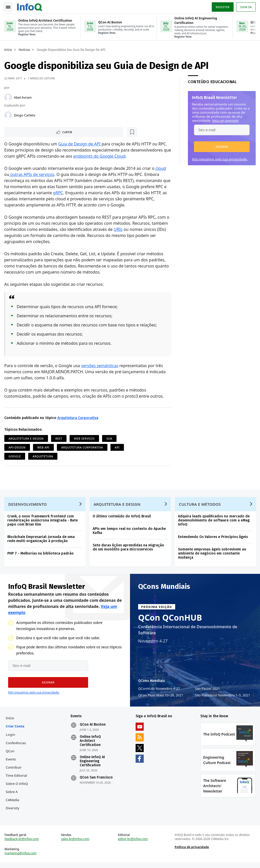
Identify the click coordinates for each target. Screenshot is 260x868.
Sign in (245, 6)
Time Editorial (17, 779)
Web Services (85, 438)
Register (222, 6)
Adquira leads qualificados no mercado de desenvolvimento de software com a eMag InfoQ (215, 522)
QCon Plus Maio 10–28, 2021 (161, 697)
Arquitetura (44, 456)
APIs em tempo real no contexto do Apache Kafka (130, 532)
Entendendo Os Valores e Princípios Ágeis (214, 538)
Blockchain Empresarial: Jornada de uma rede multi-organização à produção (42, 540)
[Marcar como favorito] (39, 131)
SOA (110, 438)
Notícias (25, 49)
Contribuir (14, 770)
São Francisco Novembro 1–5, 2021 (223, 697)
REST (60, 438)
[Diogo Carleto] (9, 114)
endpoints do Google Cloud (109, 156)
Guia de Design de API (80, 144)
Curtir (20, 131)
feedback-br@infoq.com (22, 844)
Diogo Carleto (25, 114)
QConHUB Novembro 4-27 (159, 691)
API (118, 447)
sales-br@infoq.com (76, 844)
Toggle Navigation (10, 6)
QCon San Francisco (97, 781)
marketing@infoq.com (21, 858)
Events (12, 762)
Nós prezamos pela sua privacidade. (219, 158)
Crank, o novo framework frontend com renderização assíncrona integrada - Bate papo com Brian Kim (43, 522)
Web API (44, 447)
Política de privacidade (192, 852)
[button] (221, 146)
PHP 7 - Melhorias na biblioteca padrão (41, 555)
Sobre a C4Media (13, 799)
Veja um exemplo (225, 119)
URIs (119, 229)
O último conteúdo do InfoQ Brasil (123, 518)
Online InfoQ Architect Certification (91, 744)
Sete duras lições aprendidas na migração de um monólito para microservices (129, 549)
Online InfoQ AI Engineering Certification (93, 764)
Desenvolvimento (28, 505)
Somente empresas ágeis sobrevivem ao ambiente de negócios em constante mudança (213, 555)
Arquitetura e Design (27, 438)
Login (12, 738)
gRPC (71, 192)
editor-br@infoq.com (133, 844)
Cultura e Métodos (201, 505)
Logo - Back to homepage (30, 6)
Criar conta (16, 729)
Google (15, 456)
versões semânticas (100, 365)
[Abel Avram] (9, 96)
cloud (162, 168)
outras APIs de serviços (33, 174)
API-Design (18, 447)
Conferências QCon (17, 750)
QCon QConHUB (170, 620)
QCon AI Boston (93, 728)
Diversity (13, 811)
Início (9, 49)
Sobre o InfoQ (18, 787)
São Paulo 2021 (207, 691)
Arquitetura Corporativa (79, 418)
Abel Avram (24, 96)
